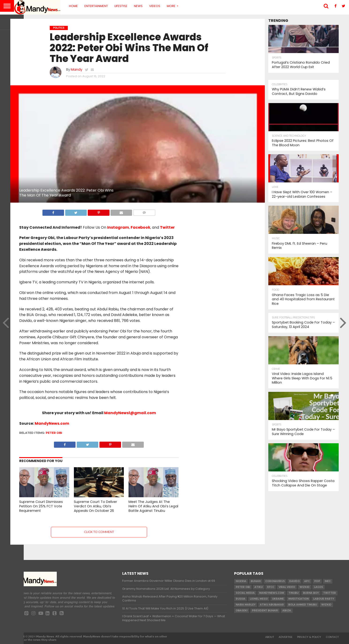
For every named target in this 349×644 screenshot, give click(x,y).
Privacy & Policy (309, 637)
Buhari (256, 581)
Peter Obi (54, 433)
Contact (332, 637)
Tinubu (294, 593)
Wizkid (326, 605)
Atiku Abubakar (272, 605)
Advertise (286, 637)
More (171, 6)
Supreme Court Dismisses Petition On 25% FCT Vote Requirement (41, 506)
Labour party (324, 599)
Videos (155, 6)
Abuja (287, 611)
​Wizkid (305, 587)
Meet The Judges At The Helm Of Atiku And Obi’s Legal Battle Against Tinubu (153, 506)
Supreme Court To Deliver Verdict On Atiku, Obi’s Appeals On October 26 (95, 506)
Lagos (319, 587)
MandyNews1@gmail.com (130, 413)
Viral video (287, 587)
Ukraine (278, 599)
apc (307, 581)
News (138, 6)
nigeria (241, 581)
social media (245, 593)
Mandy (77, 69)
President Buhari (265, 611)
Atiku (259, 587)
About (270, 637)
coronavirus (275, 581)
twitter (330, 593)
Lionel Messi (259, 599)
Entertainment (96, 6)
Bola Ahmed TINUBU (303, 605)
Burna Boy (311, 593)
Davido (294, 581)
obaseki (242, 611)
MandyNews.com (52, 423)
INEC (328, 581)
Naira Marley (246, 605)
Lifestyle (121, 6)
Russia (241, 599)
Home (73, 6)
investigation (298, 599)
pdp (317, 581)
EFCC (271, 587)
